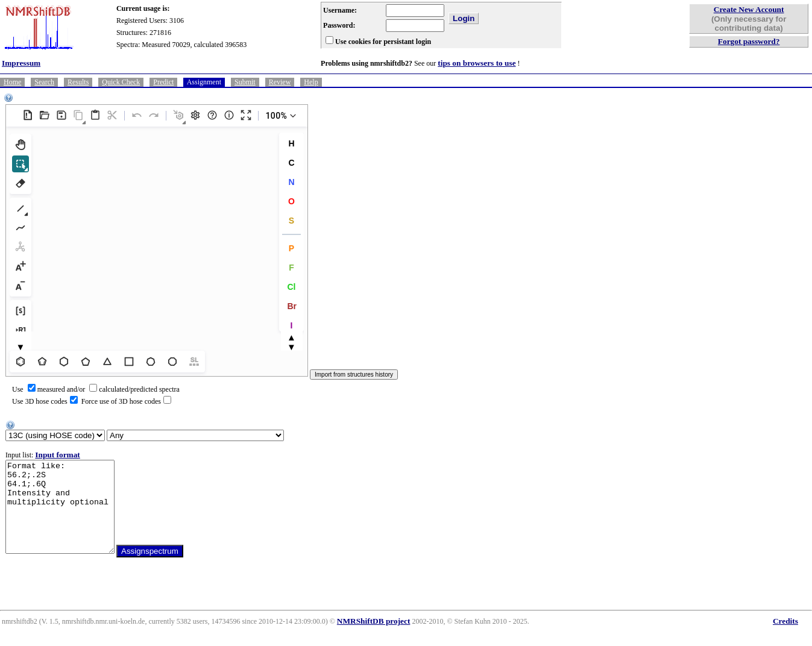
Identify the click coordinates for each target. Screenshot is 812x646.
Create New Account (749, 9)
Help (311, 82)
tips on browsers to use (477, 63)
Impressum (21, 63)
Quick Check (121, 82)
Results (78, 82)
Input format (57, 455)
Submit (245, 82)
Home (12, 82)
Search (44, 82)
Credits (785, 639)
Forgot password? (749, 41)
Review (280, 82)
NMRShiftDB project (374, 639)
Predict (163, 82)
